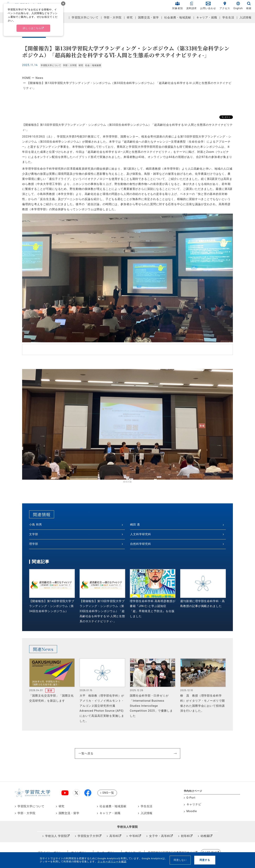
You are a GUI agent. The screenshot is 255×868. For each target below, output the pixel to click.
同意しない (180, 860)
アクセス (225, 6)
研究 (130, 17)
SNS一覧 (108, 793)
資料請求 (192, 6)
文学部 (34, 534)
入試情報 (246, 17)
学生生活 (228, 17)
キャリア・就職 (207, 17)
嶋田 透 (135, 525)
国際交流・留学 (148, 17)
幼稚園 (205, 836)
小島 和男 (36, 525)
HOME (26, 78)
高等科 (114, 836)
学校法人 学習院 (56, 836)
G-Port (191, 798)
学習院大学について (85, 17)
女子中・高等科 (160, 836)
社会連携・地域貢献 (178, 17)
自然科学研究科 (141, 544)
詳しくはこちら (32, 28)
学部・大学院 (113, 17)
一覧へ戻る (86, 753)
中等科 (134, 836)
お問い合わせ (208, 6)
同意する (205, 860)
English (238, 6)
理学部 (34, 544)
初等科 (185, 836)
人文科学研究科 (141, 534)
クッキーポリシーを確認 (112, 862)
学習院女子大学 (88, 836)
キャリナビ (194, 804)
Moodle (192, 811)
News (39, 78)
